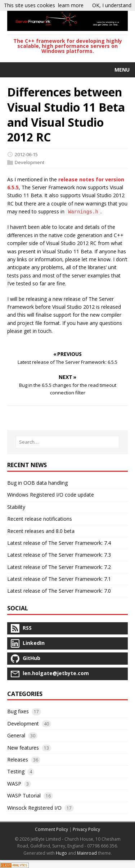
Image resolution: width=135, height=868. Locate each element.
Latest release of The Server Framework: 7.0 (59, 591)
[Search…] (67, 442)
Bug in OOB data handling (37, 483)
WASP (14, 784)
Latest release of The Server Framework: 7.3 (59, 555)
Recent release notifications (40, 519)
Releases (18, 760)
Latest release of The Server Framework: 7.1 (59, 579)
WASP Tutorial (24, 795)
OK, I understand (112, 5)
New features (23, 748)
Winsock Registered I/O (34, 808)
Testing (16, 771)
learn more (71, 5)
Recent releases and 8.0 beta (41, 531)
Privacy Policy (86, 829)
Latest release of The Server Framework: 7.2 (59, 567)
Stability (16, 507)
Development (30, 162)
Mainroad (87, 853)
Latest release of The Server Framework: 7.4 (59, 543)
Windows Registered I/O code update (51, 495)
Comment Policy (51, 829)
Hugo (61, 853)
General (16, 735)
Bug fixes (18, 711)
